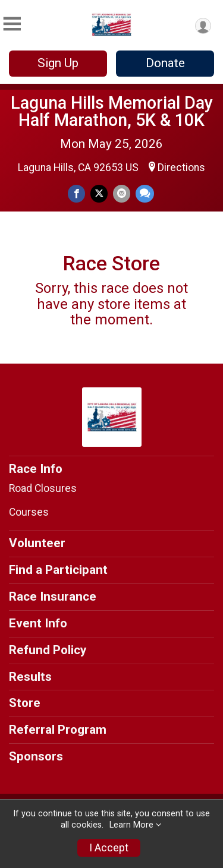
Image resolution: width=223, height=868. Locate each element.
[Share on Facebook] (76, 193)
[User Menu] (203, 26)
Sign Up (58, 63)
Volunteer (37, 543)
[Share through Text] (145, 193)
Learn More (131, 825)
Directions (181, 168)
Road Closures (43, 488)
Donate (165, 63)
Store (25, 703)
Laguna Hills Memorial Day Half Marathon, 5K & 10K (112, 111)
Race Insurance (53, 596)
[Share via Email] (122, 193)
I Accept (109, 848)
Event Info (38, 623)
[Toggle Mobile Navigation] (12, 24)
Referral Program (58, 730)
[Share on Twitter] (99, 193)
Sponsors (36, 756)
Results (30, 677)
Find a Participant (58, 570)
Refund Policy (48, 650)
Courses (29, 512)
